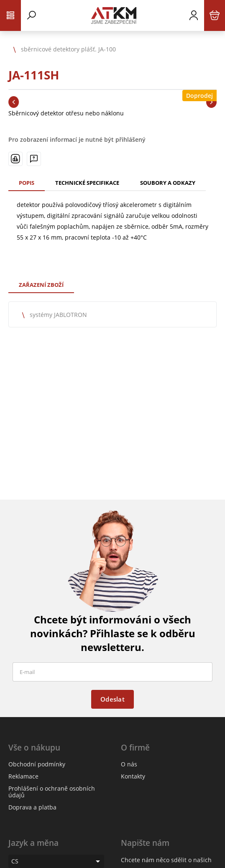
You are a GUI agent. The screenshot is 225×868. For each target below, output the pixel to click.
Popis (27, 183)
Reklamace (23, 776)
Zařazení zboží (41, 285)
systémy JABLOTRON (58, 315)
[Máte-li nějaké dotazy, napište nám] (34, 159)
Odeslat (112, 699)
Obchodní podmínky (37, 764)
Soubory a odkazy (168, 183)
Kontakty (133, 776)
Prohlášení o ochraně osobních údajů (52, 792)
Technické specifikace (87, 183)
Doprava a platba (32, 807)
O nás (129, 764)
